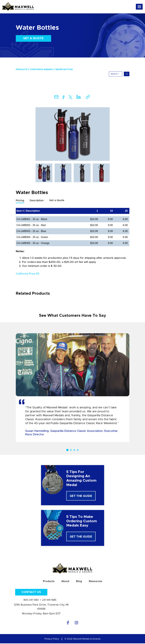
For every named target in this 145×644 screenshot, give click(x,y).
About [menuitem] (65, 582)
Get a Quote (33, 38)
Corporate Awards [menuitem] (41, 70)
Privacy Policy (52, 640)
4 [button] (78, 450)
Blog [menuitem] (79, 582)
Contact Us (31, 593)
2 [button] (71, 450)
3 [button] (74, 450)
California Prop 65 (28, 274)
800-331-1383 (31, 600)
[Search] (116, 74)
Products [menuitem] (22, 70)
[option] (73, 134)
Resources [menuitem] (96, 582)
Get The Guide (81, 496)
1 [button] (67, 450)
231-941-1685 (49, 600)
